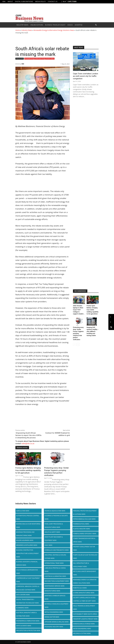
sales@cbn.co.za (28, 444)
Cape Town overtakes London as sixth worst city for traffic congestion (85, 76)
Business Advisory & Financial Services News (27, 563)
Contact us (53, 2)
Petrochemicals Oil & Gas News (84, 519)
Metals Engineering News (54, 612)
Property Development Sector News (84, 548)
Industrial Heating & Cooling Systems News (55, 557)
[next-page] (78, 344)
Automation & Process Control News (28, 517)
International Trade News (54, 563)
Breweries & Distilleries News (27, 545)
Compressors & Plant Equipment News (28, 580)
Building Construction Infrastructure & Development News (27, 553)
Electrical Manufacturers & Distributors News (26, 614)
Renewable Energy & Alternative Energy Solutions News (54, 30)
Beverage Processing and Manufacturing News (25, 534)
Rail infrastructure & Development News (81, 565)
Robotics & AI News (80, 588)
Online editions (37, 25)
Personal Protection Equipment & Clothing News (85, 512)
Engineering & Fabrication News (28, 621)
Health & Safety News (52, 532)
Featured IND (20, 59)
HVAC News (48, 545)
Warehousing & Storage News (84, 624)
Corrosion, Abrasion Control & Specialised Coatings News (28, 588)
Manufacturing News (52, 591)
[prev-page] (74, 344)
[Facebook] (111, 322)
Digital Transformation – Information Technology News (27, 601)
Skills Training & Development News (84, 607)
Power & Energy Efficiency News (85, 534)
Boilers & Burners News (25, 540)
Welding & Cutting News (82, 633)
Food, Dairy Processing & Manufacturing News (54, 526)
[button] (96, 25)
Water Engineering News (82, 629)
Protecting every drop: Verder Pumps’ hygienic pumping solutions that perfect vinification (56, 472)
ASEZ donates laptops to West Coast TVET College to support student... (79, 310)
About (10, 2)
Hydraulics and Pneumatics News (57, 550)
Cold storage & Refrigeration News (27, 572)
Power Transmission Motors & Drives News (84, 540)
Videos (70, 25)
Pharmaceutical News (81, 524)
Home (18, 30)
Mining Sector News (52, 617)
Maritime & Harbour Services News (55, 597)
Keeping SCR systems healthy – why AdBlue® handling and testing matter (93, 331)
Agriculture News (23, 511)
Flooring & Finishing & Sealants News (56, 517)
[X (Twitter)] (111, 327)
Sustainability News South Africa (85, 614)
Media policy (40, 2)
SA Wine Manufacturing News (84, 593)
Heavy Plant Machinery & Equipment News (54, 539)
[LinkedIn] (111, 317)
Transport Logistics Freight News (85, 619)
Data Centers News (23, 595)
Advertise (79, 25)
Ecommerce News (22, 608)
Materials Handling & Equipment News (56, 606)
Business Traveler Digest (55, 25)
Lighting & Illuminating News (55, 576)
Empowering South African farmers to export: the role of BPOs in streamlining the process (28, 435)
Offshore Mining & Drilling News (57, 622)
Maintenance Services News (55, 586)
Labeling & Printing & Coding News (55, 570)
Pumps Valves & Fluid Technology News (85, 557)
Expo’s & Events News (24, 626)
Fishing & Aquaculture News (55, 511)
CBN (4, 2)
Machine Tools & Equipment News (57, 581)
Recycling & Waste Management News (85, 573)
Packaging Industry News (54, 627)
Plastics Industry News (82, 529)
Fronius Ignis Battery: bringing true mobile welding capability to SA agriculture (28, 470)
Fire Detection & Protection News (28, 631)
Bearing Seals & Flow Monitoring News (28, 526)
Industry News (22, 25)
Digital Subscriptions (24, 2)
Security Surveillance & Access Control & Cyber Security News (84, 599)
